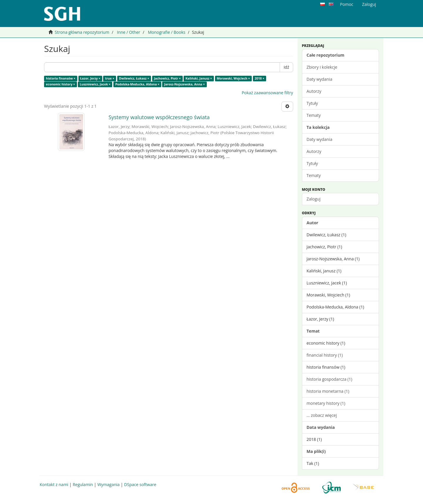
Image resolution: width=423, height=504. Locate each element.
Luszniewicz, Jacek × (95, 84)
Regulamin (83, 484)
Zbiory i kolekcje (322, 67)
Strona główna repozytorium (82, 32)
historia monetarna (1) (328, 391)
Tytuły (312, 103)
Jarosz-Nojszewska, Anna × (185, 84)
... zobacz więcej (322, 415)
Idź (286, 67)
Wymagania (108, 484)
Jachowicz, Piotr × (167, 78)
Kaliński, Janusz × (199, 78)
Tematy (314, 115)
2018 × (260, 78)
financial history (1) (325, 355)
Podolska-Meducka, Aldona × (137, 84)
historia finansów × (61, 78)
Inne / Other (129, 32)
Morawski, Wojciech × (233, 78)
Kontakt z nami (54, 484)
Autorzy (314, 91)
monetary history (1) (326, 403)
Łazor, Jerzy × (90, 78)
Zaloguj (314, 199)
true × (110, 78)
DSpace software (140, 484)
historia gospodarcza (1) (330, 379)
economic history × (60, 84)
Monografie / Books (167, 32)
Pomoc (347, 4)
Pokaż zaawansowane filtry (267, 93)
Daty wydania (320, 79)
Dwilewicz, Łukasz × (134, 78)
